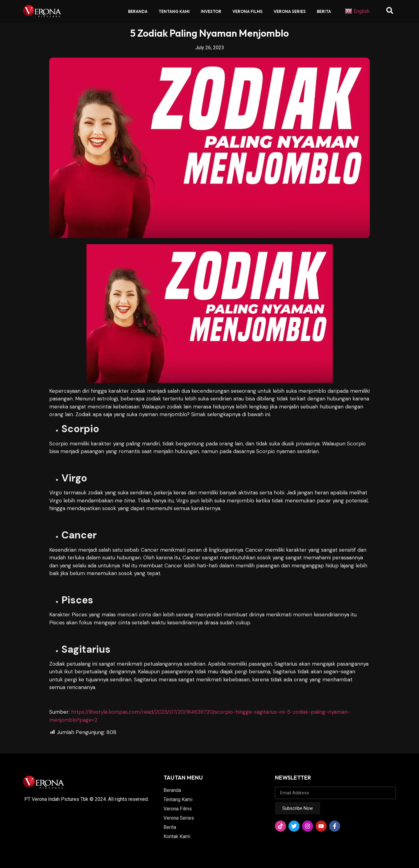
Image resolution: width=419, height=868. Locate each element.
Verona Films (248, 11)
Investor (211, 11)
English (357, 11)
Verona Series (290, 11)
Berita (324, 11)
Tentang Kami (174, 11)
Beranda (138, 11)
